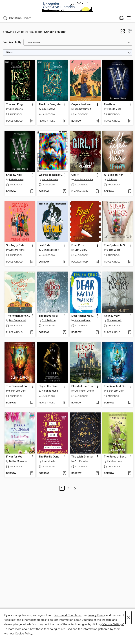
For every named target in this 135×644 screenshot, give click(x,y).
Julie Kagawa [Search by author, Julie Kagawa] (16, 109)
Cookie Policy (24, 634)
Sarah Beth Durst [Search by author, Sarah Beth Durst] (18, 391)
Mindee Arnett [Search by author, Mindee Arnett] (114, 320)
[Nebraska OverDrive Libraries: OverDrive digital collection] (67, 7)
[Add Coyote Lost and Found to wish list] (97, 121)
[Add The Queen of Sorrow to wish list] (32, 403)
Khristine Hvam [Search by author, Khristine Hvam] (115, 461)
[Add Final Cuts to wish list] (97, 262)
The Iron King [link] (14, 105)
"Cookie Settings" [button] (113, 624)
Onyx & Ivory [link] (112, 316)
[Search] (5, 18)
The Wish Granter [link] (82, 457)
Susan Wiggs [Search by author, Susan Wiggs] (114, 250)
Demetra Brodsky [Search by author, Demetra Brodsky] (51, 250)
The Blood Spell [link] (49, 316)
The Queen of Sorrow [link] (18, 386)
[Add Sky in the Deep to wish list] (64, 403)
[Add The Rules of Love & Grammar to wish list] (130, 473)
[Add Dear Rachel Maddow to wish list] (97, 332)
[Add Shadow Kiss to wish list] (32, 192)
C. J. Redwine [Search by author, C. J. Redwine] (49, 320)
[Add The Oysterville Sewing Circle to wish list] (130, 262)
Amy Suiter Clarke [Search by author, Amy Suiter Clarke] (84, 179)
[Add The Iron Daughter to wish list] (64, 121)
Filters (9, 53)
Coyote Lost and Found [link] (83, 105)
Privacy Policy (96, 615)
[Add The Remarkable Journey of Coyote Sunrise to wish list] (32, 332)
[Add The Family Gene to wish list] (64, 473)
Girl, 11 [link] (75, 175)
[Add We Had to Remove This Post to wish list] (64, 192)
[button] (123, 32)
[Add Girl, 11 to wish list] (97, 192)
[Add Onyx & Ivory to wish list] (130, 332)
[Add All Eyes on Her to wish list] (130, 192)
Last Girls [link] (44, 245)
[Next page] (75, 488)
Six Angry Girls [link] (15, 245)
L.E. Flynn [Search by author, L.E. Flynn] (112, 179)
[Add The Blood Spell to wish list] (64, 332)
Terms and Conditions (68, 615)
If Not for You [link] (14, 457)
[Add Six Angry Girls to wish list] (32, 262)
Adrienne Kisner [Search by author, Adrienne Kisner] (17, 250)
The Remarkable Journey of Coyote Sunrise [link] (18, 316)
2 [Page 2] (68, 488)
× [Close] (128, 618)
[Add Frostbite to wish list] (130, 121)
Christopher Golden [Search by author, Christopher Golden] (84, 391)
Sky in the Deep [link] (48, 386)
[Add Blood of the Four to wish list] (97, 403)
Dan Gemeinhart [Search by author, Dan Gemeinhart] (83, 109)
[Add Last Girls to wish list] (64, 262)
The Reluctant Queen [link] (116, 386)
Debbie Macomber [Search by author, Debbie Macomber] (18, 461)
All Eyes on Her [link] (113, 175)
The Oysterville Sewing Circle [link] (116, 245)
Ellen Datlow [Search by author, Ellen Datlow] (81, 250)
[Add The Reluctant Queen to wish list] (130, 403)
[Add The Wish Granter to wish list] (97, 473)
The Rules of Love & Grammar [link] (116, 457)
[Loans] (122, 19)
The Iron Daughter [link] (50, 105)
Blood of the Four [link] (82, 386)
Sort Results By (12, 42)
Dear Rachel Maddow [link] (83, 316)
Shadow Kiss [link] (14, 175)
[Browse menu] (129, 18)
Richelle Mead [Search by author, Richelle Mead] (114, 109)
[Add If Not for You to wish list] (32, 473)
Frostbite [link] (109, 105)
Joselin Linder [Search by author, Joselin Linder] (49, 461)
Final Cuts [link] (78, 245)
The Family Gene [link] (49, 457)
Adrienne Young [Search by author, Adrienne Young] (50, 391)
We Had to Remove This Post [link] (51, 175)
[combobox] (60, 18)
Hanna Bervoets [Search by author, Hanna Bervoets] (50, 179)
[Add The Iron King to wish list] (32, 121)
